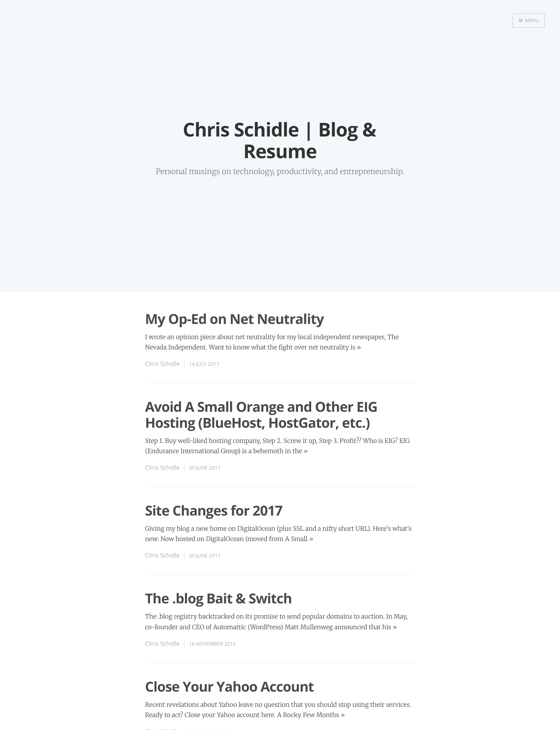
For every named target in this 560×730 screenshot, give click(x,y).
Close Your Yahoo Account (230, 686)
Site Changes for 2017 (214, 510)
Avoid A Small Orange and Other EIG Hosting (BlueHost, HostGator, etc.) (261, 414)
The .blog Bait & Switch (219, 598)
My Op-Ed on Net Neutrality (235, 319)
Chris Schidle (163, 364)
